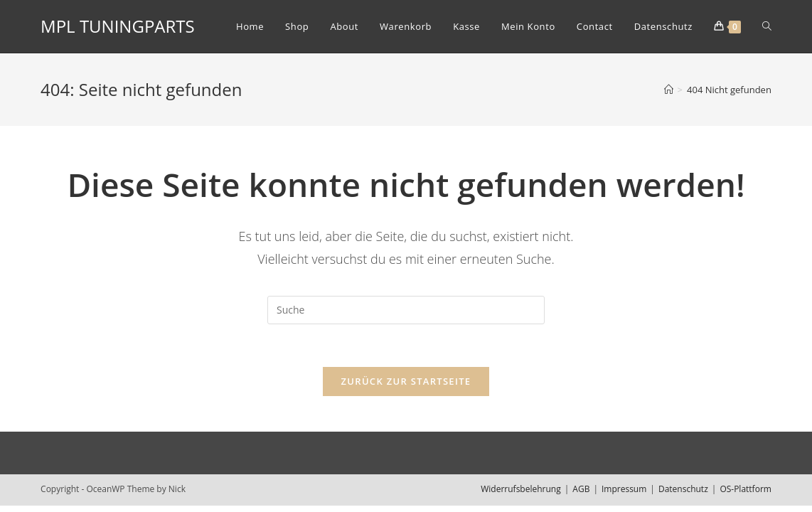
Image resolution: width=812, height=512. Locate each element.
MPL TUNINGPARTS (118, 26)
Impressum (624, 489)
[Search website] (767, 26)
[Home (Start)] (669, 90)
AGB (581, 489)
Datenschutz (683, 489)
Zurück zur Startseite (406, 381)
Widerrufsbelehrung (520, 489)
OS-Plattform (746, 489)
